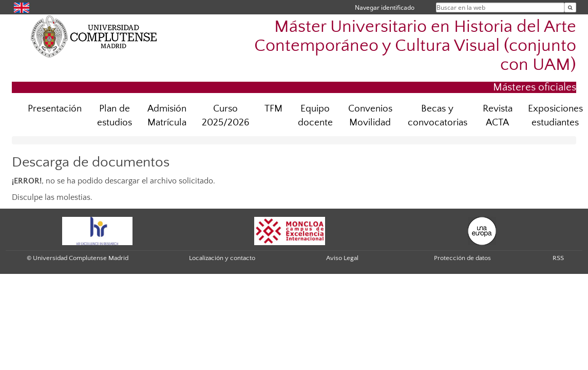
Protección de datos (462, 258)
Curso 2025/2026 (225, 116)
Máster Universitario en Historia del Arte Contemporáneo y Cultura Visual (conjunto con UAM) (415, 46)
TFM (273, 109)
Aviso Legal (342, 258)
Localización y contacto (222, 258)
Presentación (55, 109)
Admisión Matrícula (167, 116)
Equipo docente (315, 116)
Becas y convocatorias (438, 116)
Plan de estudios (115, 116)
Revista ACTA (498, 116)
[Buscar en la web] (570, 7)
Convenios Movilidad (370, 116)
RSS (558, 258)
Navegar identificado (385, 7)
